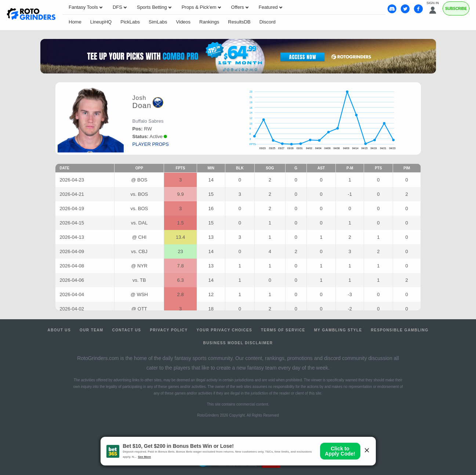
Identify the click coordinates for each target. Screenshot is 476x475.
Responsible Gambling (399, 330)
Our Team (92, 330)
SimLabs (158, 22)
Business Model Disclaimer (238, 343)
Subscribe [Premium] (456, 9)
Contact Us (127, 330)
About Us (59, 330)
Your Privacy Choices (225, 330)
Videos (184, 22)
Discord (268, 22)
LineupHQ (101, 22)
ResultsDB (239, 22)
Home (75, 22)
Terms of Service (283, 330)
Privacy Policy (169, 330)
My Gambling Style (338, 330)
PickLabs (130, 22)
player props (151, 144)
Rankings (209, 22)
